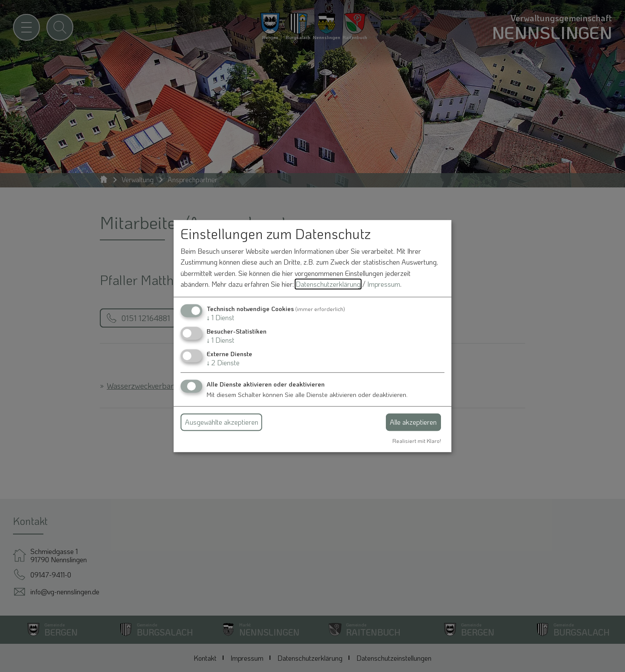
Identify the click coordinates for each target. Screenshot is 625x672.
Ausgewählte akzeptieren (222, 422)
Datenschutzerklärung (328, 284)
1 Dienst (220, 317)
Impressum (384, 284)
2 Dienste (223, 363)
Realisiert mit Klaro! (417, 441)
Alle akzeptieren (413, 422)
